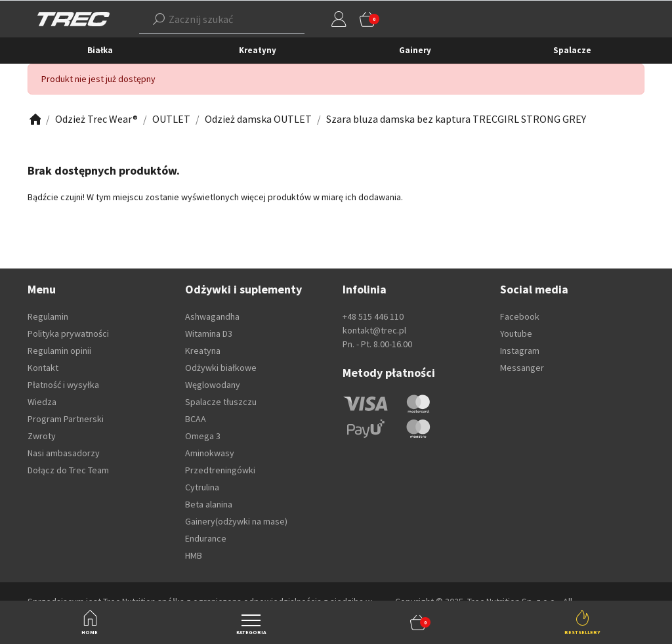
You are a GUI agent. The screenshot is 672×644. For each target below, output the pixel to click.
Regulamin (48, 316)
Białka (100, 50)
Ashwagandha (212, 316)
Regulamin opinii (59, 351)
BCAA (196, 419)
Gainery (415, 50)
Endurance (206, 538)
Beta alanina (209, 504)
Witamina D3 (209, 333)
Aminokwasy (210, 453)
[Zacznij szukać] (202, 19)
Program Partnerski (66, 419)
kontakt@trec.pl (374, 330)
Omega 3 (203, 436)
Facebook (520, 316)
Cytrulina (202, 487)
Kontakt (43, 368)
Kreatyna (203, 351)
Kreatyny (258, 50)
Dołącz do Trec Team (68, 470)
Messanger (522, 368)
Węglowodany (213, 385)
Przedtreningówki (220, 470)
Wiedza (42, 402)
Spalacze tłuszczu (221, 402)
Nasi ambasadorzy (64, 453)
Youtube (516, 333)
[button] (418, 622)
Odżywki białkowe (221, 368)
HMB (194, 555)
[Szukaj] (159, 19)
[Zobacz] (34, 119)
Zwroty (42, 436)
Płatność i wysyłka (63, 385)
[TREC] (73, 18)
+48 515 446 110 (373, 316)
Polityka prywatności (68, 333)
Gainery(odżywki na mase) (236, 521)
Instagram (520, 351)
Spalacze (572, 50)
